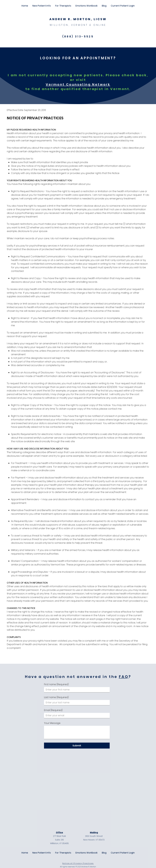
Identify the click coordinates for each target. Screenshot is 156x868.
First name (56, 684)
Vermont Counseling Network (78, 84)
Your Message (52, 723)
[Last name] (76, 703)
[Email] (76, 715)
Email (53, 710)
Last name (56, 697)
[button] (42, 6)
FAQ (124, 677)
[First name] (76, 690)
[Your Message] (77, 732)
